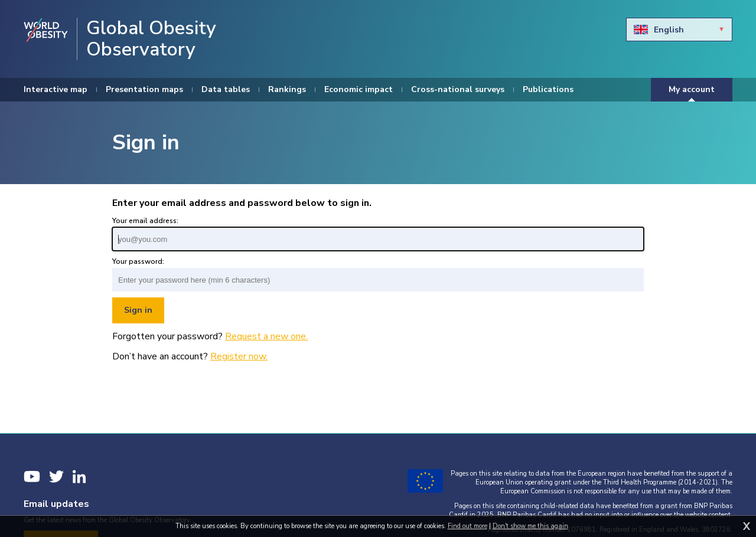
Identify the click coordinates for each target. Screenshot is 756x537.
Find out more (467, 526)
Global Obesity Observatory (151, 39)
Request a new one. (266, 336)
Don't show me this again (530, 526)
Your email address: (145, 221)
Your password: (138, 261)
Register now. (239, 356)
